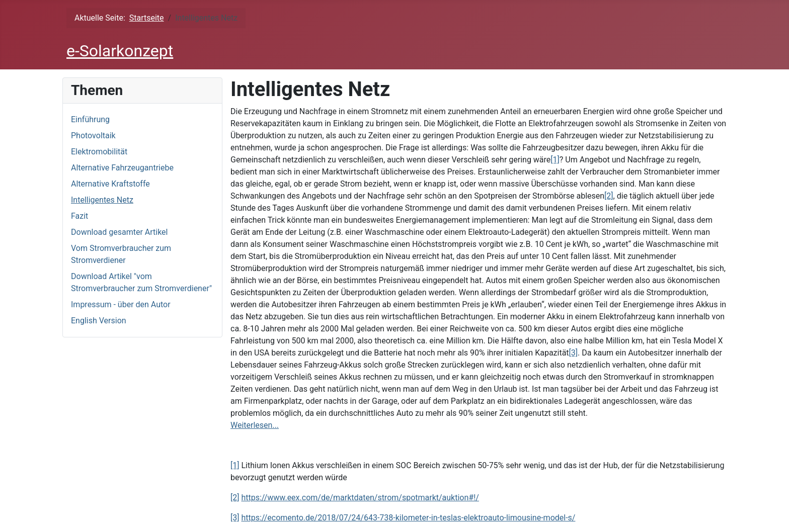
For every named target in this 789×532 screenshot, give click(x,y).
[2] (609, 196)
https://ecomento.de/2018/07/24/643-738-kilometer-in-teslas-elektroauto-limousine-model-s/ (408, 518)
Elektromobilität (99, 152)
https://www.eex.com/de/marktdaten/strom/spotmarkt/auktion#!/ (360, 498)
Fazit (80, 216)
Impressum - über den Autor (121, 304)
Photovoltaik (93, 136)
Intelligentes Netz (102, 200)
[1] (555, 160)
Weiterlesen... (255, 425)
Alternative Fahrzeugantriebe (122, 168)
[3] (573, 353)
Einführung (90, 119)
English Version (99, 321)
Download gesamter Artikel (119, 232)
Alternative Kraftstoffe (110, 184)
